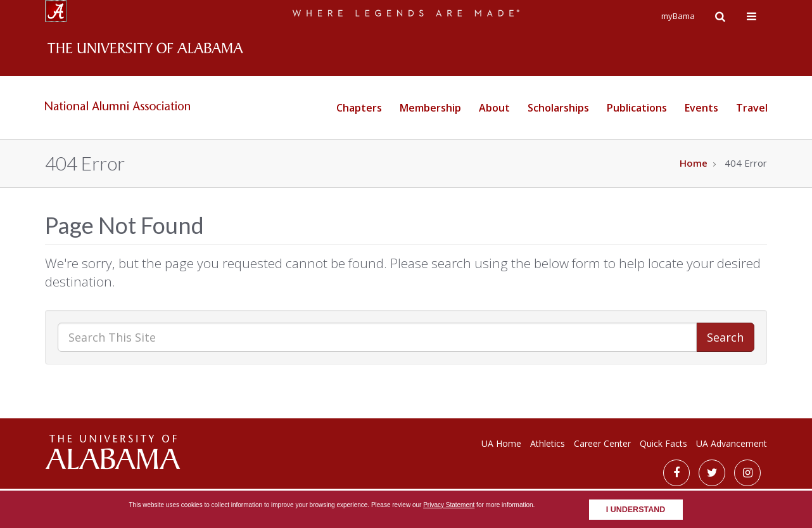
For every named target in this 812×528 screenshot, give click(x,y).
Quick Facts (663, 443)
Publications (637, 108)
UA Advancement (732, 443)
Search (725, 337)
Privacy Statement (449, 505)
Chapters (359, 108)
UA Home (501, 443)
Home (694, 163)
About (494, 108)
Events (701, 108)
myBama (678, 16)
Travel (752, 108)
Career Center (602, 443)
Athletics (548, 443)
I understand (636, 510)
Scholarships (558, 108)
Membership (430, 108)
